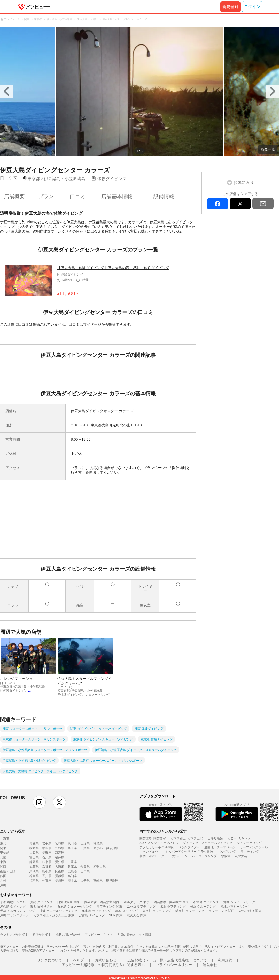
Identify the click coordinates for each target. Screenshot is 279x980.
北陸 (3, 857)
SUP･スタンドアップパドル (159, 843)
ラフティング (250, 852)
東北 (3, 843)
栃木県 (34, 848)
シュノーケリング (249, 843)
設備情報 (164, 196)
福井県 (60, 857)
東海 (3, 862)
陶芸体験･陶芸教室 (153, 838)
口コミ (78, 196)
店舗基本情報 (117, 196)
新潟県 (60, 853)
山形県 (85, 843)
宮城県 (60, 843)
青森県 (34, 843)
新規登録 (230, 7)
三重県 (72, 862)
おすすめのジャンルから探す (163, 831)
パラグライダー (189, 847)
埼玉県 (72, 848)
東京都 (98, 848)
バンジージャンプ (204, 856)
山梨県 (34, 853)
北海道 (5, 839)
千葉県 (85, 848)
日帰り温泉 (215, 838)
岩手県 (47, 843)
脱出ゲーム (180, 856)
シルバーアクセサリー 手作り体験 (189, 852)
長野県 (47, 853)
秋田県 (72, 843)
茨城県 (60, 848)
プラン (46, 196)
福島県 (98, 843)
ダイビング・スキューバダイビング (208, 843)
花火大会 (241, 856)
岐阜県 (47, 862)
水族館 (226, 856)
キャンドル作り (150, 852)
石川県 (47, 857)
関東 (3, 848)
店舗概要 (14, 196)
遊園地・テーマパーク (220, 847)
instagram (39, 802)
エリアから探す (13, 831)
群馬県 (47, 848)
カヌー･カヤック (239, 838)
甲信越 (5, 853)
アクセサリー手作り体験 (157, 847)
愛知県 (60, 862)
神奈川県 (112, 848)
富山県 (34, 857)
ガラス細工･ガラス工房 (187, 838)
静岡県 (34, 862)
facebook (218, 204)
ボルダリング (227, 852)
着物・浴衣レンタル (153, 856)
